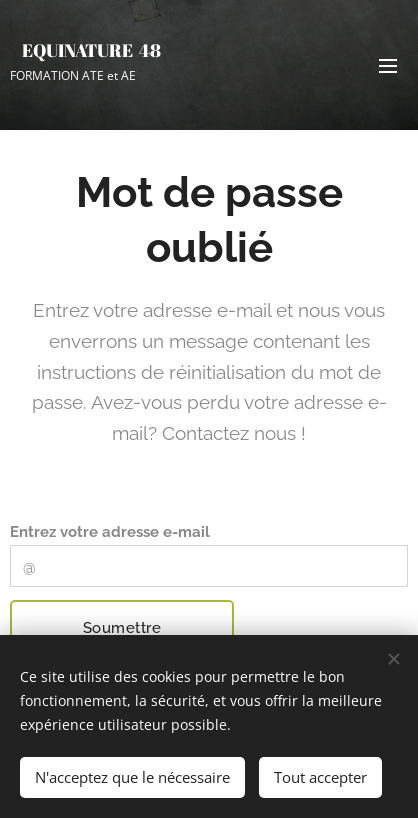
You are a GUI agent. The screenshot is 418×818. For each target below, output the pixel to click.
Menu (388, 66)
